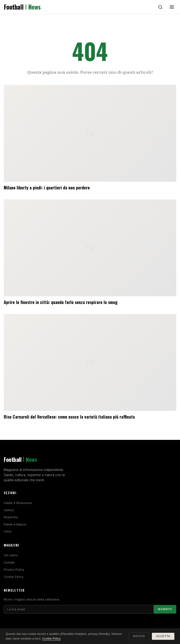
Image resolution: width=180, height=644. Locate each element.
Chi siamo (11, 555)
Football (22, 7)
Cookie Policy (14, 577)
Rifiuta (139, 636)
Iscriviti (165, 609)
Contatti (9, 563)
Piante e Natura (15, 524)
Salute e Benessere (18, 503)
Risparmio (11, 517)
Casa (7, 531)
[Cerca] (160, 7)
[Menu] (172, 7)
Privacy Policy (14, 570)
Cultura (9, 510)
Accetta (163, 636)
